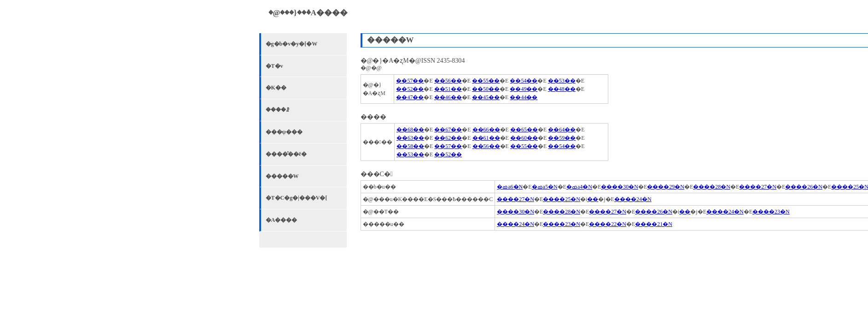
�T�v (274, 66)
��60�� (524, 138)
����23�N (771, 212)
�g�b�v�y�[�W (292, 44)
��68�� (410, 130)
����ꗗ (277, 110)
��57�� (410, 81)
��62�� (448, 138)
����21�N (654, 224)
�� (593, 199)
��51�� (448, 89)
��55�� (486, 81)
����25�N (562, 199)
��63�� (410, 138)
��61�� (486, 138)
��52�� (410, 89)
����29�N (666, 187)
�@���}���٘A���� (308, 13)
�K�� (276, 88)
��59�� (562, 138)
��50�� (486, 89)
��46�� (448, 97)
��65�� (524, 130)
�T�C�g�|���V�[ (297, 198)
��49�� (524, 89)
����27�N (758, 187)
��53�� (562, 81)
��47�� (410, 97)
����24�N (633, 199)
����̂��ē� (286, 154)
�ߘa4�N (579, 187)
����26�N (804, 187)
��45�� (486, 97)
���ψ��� (284, 132)
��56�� (448, 81)
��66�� (486, 130)
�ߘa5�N (545, 187)
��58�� (410, 146)
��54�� (524, 81)
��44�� (524, 97)
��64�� (562, 130)
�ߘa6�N (510, 187)
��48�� (562, 89)
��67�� (448, 130)
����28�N (712, 187)
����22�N (608, 224)
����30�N (620, 187)
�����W (282, 176)
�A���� (282, 220)
